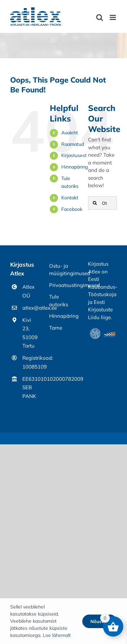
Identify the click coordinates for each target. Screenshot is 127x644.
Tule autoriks (59, 301)
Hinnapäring (75, 167)
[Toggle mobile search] (100, 17)
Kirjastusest (74, 155)
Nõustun (100, 621)
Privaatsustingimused (63, 285)
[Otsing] (102, 203)
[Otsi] (95, 203)
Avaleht (70, 133)
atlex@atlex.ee (31, 308)
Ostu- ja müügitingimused (63, 270)
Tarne (56, 328)
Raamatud (73, 144)
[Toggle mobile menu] (113, 17)
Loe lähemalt (57, 635)
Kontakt (70, 198)
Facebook (72, 209)
